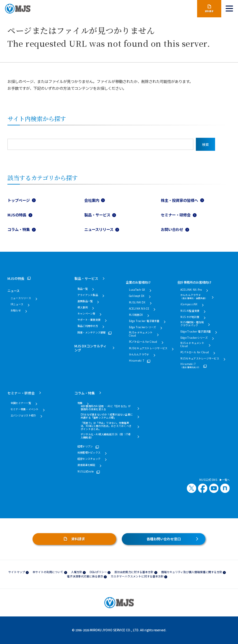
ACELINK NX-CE (139, 309)
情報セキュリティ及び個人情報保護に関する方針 (192, 572)
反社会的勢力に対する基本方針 (134, 572)
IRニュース (17, 304)
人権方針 (77, 572)
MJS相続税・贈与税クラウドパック (192, 324)
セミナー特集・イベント (25, 409)
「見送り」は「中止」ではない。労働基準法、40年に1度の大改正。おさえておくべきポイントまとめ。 (106, 426)
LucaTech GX (137, 290)
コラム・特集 (19, 229)
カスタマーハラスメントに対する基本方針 (137, 576)
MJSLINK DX (137, 302)
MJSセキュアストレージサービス (148, 348)
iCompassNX (189, 304)
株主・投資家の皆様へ (179, 200)
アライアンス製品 (88, 295)
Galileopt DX (137, 296)
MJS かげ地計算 (190, 317)
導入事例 (83, 307)
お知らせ (16, 311)
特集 (80, 403)
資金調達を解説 (86, 465)
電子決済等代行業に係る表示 (85, 576)
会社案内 (92, 200)
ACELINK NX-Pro (191, 290)
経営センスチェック (89, 459)
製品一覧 (83, 289)
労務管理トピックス (89, 453)
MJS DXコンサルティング (90, 348)
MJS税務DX (136, 315)
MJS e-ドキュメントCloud (141, 334)
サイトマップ (17, 572)
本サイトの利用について (48, 572)
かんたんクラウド (139, 355)
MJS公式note (86, 472)
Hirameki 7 (137, 361)
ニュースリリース (99, 229)
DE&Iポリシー (98, 572)
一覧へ (225, 480)
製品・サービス (97, 215)
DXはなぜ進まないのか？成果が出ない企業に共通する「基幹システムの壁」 (107, 416)
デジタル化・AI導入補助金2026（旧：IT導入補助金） (106, 436)
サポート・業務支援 (89, 320)
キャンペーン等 (86, 314)
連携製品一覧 (85, 301)
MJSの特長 (17, 215)
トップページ (19, 200)
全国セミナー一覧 (21, 403)
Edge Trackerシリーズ (143, 327)
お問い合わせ (172, 229)
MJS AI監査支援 (190, 311)
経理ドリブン (85, 446)
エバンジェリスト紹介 (23, 416)
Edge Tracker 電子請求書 (144, 321)
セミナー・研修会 (176, 215)
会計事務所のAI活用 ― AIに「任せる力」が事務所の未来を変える (106, 408)
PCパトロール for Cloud (143, 342)
